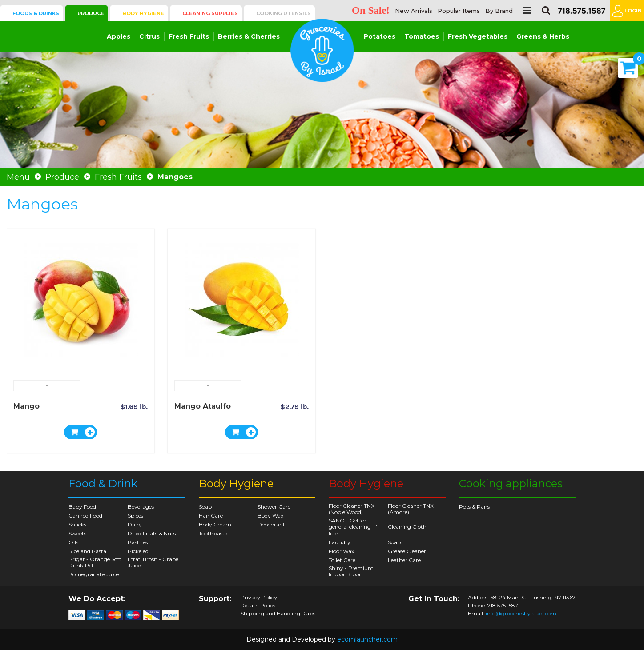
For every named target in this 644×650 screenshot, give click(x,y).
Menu (18, 177)
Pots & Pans (474, 507)
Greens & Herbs (543, 36)
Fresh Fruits (189, 36)
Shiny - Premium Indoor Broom (351, 571)
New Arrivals (414, 11)
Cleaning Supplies (210, 13)
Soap (205, 507)
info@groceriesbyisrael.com (521, 613)
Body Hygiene (143, 13)
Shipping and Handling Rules (278, 614)
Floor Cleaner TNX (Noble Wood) (352, 509)
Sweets (77, 533)
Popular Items (459, 11)
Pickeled (138, 551)
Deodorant (271, 524)
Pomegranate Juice (94, 574)
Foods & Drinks (36, 13)
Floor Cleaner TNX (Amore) (411, 509)
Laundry (340, 542)
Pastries (138, 542)
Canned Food (85, 516)
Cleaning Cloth (407, 527)
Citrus (149, 36)
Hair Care (211, 516)
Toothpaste (213, 533)
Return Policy (258, 606)
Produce (91, 13)
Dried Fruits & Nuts (152, 533)
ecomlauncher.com (367, 639)
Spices (135, 516)
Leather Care (404, 560)
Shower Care (274, 507)
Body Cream (215, 524)
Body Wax (270, 516)
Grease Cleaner (407, 551)
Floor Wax (341, 551)
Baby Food (82, 507)
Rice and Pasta (87, 551)
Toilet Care (342, 560)
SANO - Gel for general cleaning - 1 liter (353, 527)
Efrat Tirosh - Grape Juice (153, 562)
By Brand (499, 11)
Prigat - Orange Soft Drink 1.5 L (95, 562)
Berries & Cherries (249, 36)
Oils (73, 542)
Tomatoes (422, 36)
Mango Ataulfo (203, 406)
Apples (119, 36)
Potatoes (380, 36)
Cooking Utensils (284, 13)
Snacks (77, 524)
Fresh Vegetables (478, 36)
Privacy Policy (259, 598)
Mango (26, 406)
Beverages (141, 507)
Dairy (135, 524)
